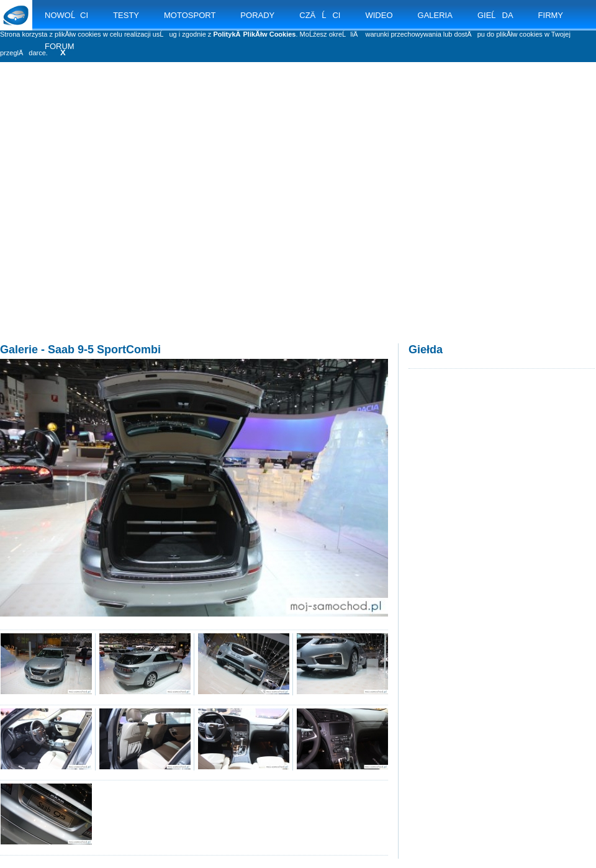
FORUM (60, 46)
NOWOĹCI (66, 15)
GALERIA (435, 15)
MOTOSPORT (190, 15)
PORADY (257, 15)
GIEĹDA (495, 15)
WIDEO (379, 15)
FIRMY (551, 15)
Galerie (19, 350)
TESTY (126, 15)
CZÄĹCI (320, 15)
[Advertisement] (116, 216)
